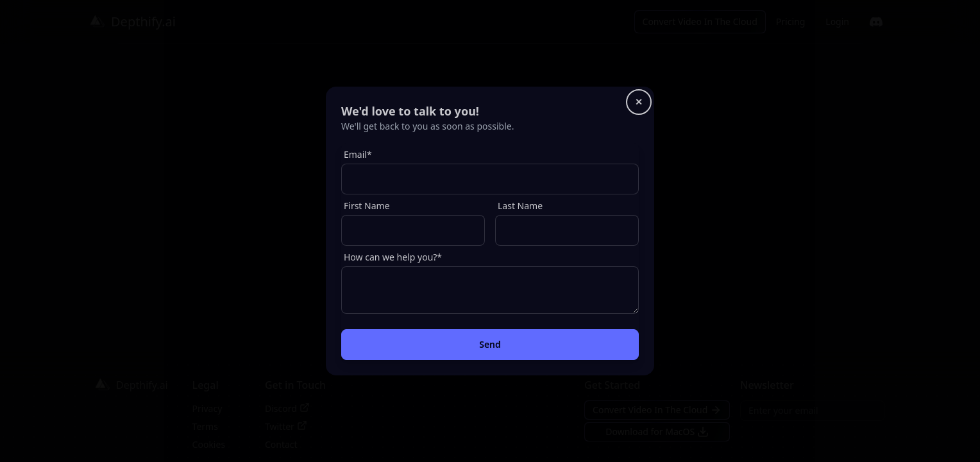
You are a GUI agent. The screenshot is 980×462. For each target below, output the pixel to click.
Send (490, 344)
